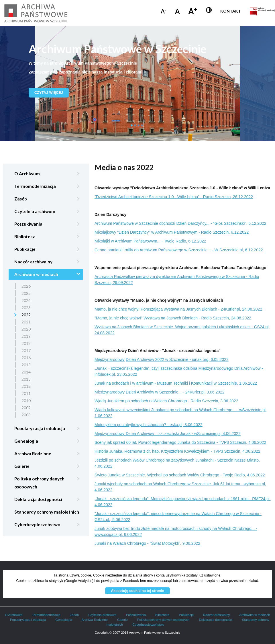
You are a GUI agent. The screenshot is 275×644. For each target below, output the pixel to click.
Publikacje (25, 249)
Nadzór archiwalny (33, 262)
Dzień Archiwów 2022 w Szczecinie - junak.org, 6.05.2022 (177, 359)
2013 (26, 379)
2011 (26, 393)
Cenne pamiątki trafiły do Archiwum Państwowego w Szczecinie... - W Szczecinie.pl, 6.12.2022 (179, 250)
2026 (26, 286)
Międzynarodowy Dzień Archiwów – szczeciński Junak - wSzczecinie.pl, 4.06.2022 (168, 434)
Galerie (22, 466)
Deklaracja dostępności (38, 499)
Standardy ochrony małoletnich (47, 512)
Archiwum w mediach (36, 274)
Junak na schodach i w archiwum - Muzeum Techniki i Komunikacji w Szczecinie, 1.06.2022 (176, 383)
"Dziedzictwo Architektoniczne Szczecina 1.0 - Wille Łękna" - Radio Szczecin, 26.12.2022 (174, 197)
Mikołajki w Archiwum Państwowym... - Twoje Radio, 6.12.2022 (150, 241)
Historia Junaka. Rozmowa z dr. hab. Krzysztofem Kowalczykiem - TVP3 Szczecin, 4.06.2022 (177, 451)
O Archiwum (27, 174)
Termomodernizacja (35, 186)
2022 (26, 315)
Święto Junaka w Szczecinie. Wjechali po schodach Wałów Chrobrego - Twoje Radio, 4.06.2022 (180, 475)
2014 (26, 372)
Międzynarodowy (110, 359)
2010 (26, 400)
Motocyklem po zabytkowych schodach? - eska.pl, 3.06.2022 (149, 425)
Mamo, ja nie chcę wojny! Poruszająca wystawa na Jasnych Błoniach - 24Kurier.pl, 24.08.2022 (178, 309)
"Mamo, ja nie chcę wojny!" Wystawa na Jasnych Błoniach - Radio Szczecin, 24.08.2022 (173, 318)
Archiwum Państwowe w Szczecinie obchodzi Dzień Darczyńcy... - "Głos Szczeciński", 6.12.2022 (180, 223)
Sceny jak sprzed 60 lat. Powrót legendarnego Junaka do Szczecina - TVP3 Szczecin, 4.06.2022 (180, 442)
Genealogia (26, 441)
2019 (26, 336)
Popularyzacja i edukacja (40, 428)
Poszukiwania (28, 224)
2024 (26, 300)
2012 (26, 386)
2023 (26, 308)
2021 (26, 322)
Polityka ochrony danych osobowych (39, 483)
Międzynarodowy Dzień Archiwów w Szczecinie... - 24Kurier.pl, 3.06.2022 (160, 392)
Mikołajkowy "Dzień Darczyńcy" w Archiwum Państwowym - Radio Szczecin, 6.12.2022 (172, 232)
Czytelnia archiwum (35, 211)
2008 (26, 415)
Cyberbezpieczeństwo (37, 524)
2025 (26, 293)
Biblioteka (25, 236)
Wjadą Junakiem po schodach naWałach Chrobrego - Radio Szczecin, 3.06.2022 (166, 401)
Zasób (21, 199)
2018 (26, 343)
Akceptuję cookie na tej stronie (137, 591)
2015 (26, 365)
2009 (26, 408)
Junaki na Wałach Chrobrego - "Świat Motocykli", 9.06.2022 (147, 543)
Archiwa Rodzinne (33, 454)
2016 (26, 358)
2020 (26, 329)
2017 (26, 350)
